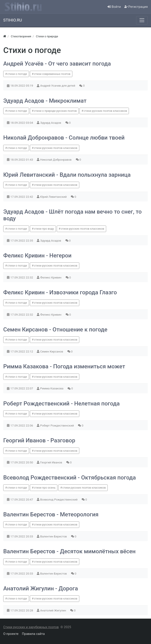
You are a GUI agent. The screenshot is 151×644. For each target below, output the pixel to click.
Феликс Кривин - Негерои (37, 255)
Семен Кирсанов (52, 351)
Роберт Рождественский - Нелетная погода (61, 404)
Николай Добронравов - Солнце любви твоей (64, 138)
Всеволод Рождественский (59, 499)
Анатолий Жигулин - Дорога (41, 588)
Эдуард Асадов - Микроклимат (45, 101)
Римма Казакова (52, 388)
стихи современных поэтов (52, 74)
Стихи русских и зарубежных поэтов (31, 627)
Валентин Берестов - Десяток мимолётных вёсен (69, 551)
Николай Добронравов (56, 160)
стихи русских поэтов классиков (105, 111)
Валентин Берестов (54, 536)
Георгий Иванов (52, 462)
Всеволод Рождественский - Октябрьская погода (70, 478)
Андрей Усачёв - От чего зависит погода (57, 64)
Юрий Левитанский (54, 197)
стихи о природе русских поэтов (55, 111)
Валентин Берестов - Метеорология (51, 514)
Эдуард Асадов (51, 123)
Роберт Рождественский (58, 425)
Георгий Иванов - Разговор (39, 440)
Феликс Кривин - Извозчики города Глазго (60, 292)
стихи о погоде (17, 74)
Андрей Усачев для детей (58, 86)
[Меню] (142, 20)
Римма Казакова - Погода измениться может (64, 366)
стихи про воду (44, 229)
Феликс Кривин (51, 277)
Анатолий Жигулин (54, 610)
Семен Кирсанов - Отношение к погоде (55, 329)
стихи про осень (45, 488)
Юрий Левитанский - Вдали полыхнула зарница (67, 175)
